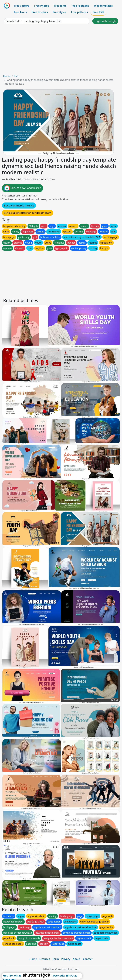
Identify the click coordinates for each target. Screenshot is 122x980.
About (76, 959)
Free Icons (20, 12)
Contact (88, 959)
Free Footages (80, 6)
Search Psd (12, 21)
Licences (45, 959)
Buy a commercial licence (19, 206)
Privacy (66, 959)
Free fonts (60, 6)
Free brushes (40, 12)
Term (56, 959)
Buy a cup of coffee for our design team (28, 213)
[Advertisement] (61, 50)
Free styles (59, 12)
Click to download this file (22, 188)
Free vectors (22, 6)
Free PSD (98, 12)
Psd (16, 76)
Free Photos (41, 6)
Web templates (103, 6)
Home (7, 76)
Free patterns (80, 12)
